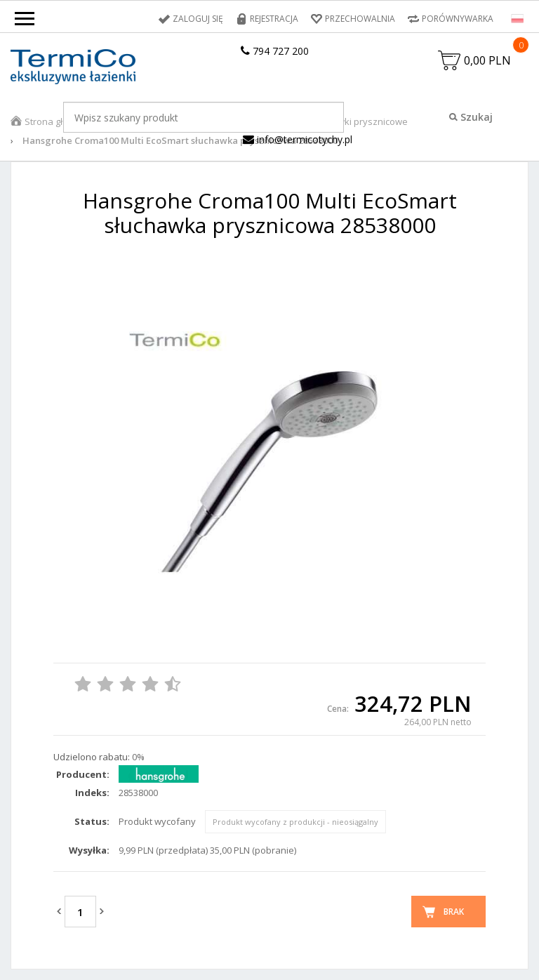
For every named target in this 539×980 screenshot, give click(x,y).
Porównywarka (458, 19)
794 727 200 (275, 51)
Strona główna (55, 121)
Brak (454, 912)
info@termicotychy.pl (298, 139)
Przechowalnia (360, 19)
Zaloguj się (198, 19)
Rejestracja (274, 19)
